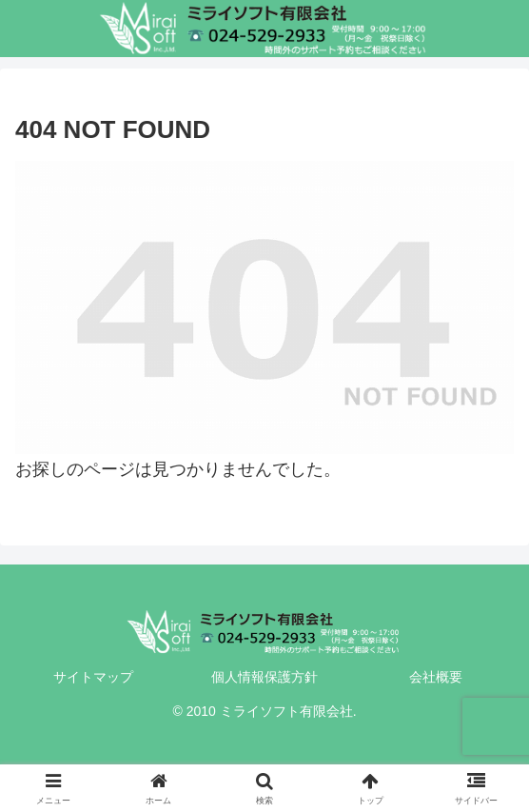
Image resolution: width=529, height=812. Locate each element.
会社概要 (436, 677)
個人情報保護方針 (264, 677)
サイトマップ (93, 677)
